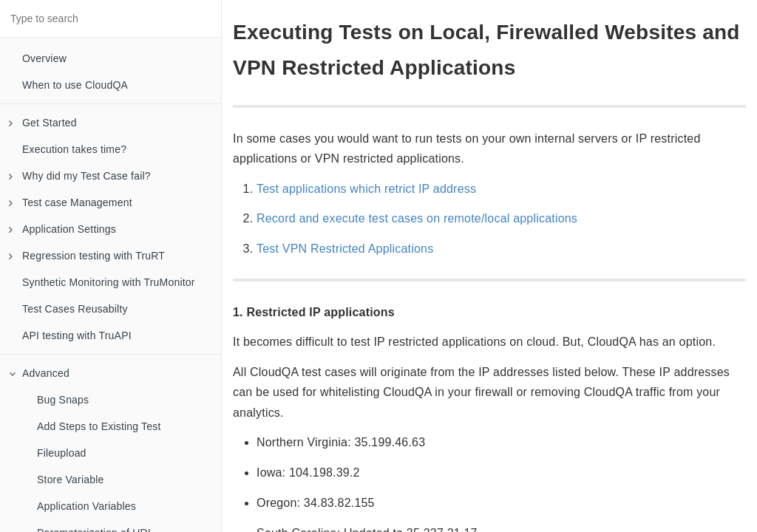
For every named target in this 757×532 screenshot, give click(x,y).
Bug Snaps (63, 400)
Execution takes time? (74, 149)
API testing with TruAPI (77, 335)
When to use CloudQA (75, 85)
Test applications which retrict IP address (366, 189)
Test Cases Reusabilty (75, 309)
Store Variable (70, 480)
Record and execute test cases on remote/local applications (417, 218)
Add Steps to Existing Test (99, 426)
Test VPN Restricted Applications (345, 249)
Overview (44, 58)
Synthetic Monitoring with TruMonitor (109, 282)
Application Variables (86, 506)
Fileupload (62, 453)
